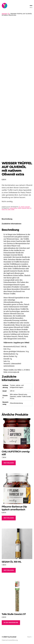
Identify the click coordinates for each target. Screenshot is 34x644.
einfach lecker (13, 208)
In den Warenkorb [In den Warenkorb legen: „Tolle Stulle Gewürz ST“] (11, 622)
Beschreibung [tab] (7, 219)
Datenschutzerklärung (10, 640)
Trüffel (13, 209)
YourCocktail (12, 637)
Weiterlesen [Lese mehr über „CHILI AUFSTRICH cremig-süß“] (9, 463)
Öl (31, 208)
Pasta (3, 209)
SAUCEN (27, 207)
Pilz (6, 209)
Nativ (28, 208)
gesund (24, 208)
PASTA (23, 207)
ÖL (9, 14)
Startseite (4, 14)
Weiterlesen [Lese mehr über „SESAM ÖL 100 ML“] (9, 570)
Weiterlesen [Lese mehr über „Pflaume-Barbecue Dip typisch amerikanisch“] (9, 518)
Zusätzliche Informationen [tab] (12, 224)
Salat (9, 209)
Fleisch (20, 208)
